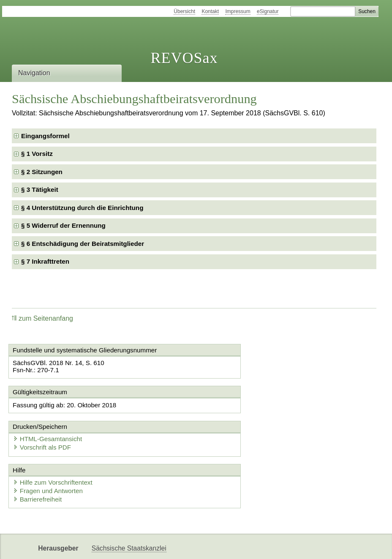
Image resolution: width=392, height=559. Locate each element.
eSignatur (268, 11)
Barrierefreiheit (40, 466)
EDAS (188, 545)
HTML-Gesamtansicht (241, 405)
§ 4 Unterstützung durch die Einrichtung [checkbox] (82, 208)
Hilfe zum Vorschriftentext (55, 449)
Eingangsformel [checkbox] (45, 136)
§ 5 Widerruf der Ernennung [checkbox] (63, 225)
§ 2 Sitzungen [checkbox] (42, 172)
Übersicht (184, 11)
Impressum (238, 11)
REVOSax (184, 58)
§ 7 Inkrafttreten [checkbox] (45, 261)
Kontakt (210, 11)
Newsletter (107, 545)
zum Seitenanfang (42, 318)
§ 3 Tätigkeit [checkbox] (40, 190)
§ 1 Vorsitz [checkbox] (37, 154)
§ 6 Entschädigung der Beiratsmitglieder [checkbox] (83, 244)
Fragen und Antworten (51, 457)
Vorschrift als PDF (236, 414)
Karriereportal (151, 545)
